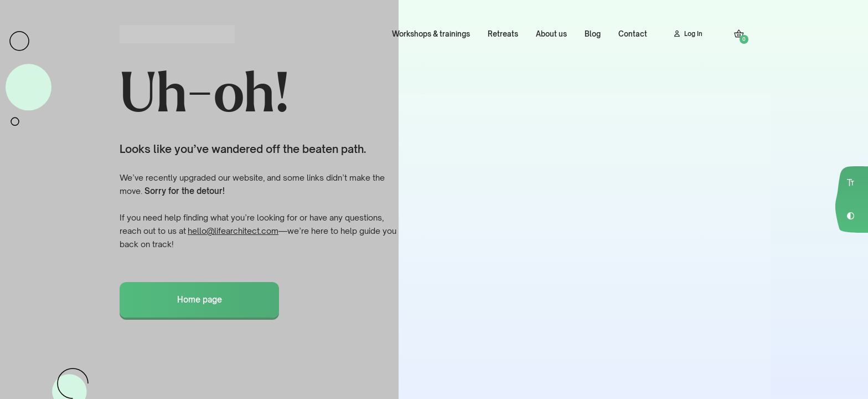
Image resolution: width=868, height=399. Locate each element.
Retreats (503, 34)
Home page (200, 300)
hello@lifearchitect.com (233, 231)
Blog (593, 34)
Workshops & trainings (431, 34)
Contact (633, 34)
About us (551, 34)
